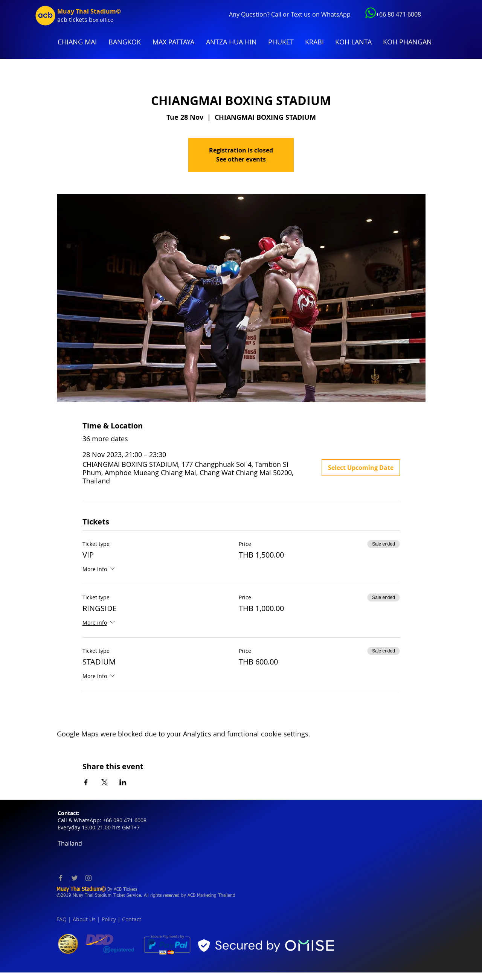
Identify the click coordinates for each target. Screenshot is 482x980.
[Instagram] (88, 878)
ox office (103, 20)
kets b (84, 20)
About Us (84, 919)
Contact (132, 919)
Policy (109, 919)
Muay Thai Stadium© (89, 11)
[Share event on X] (104, 782)
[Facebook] (61, 878)
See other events (241, 159)
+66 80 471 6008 (398, 14)
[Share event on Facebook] (86, 782)
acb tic (66, 20)
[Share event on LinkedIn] (123, 782)
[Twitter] (75, 878)
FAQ (62, 919)
